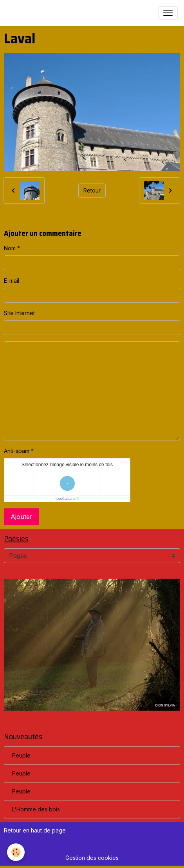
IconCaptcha (66, 499)
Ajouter (22, 517)
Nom (10, 248)
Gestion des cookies (92, 858)
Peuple (21, 755)
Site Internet (19, 313)
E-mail (12, 281)
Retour (92, 190)
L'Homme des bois (36, 809)
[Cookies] (16, 852)
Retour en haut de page (35, 830)
